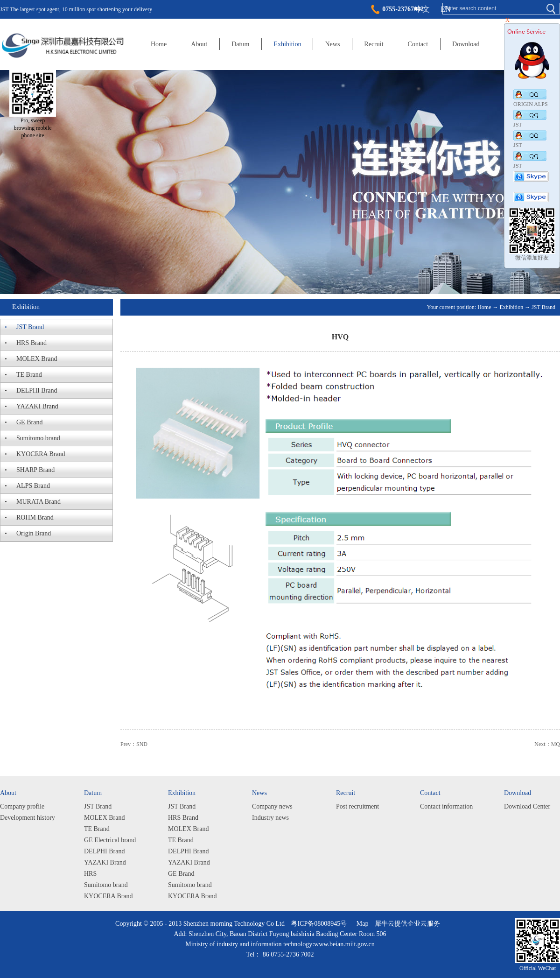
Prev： (134, 744)
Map (361, 924)
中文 (422, 9)
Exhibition (512, 307)
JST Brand (543, 307)
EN (445, 9)
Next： (547, 744)
